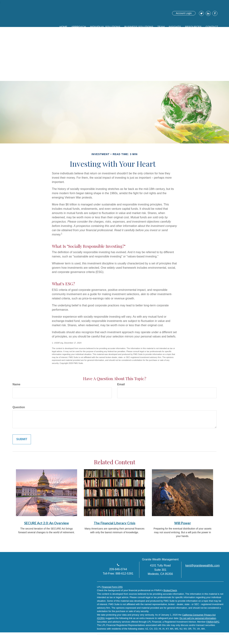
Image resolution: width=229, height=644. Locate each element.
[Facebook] (214, 13)
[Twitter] (201, 13)
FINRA (210, 622)
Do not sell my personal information (198, 618)
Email (121, 384)
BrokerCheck (170, 590)
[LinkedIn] (208, 13)
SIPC (217, 622)
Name (16, 384)
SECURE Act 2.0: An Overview (47, 523)
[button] (91, 26)
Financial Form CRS (112, 587)
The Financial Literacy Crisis (115, 523)
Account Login (184, 13)
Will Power (183, 523)
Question (19, 407)
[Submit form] (22, 439)
